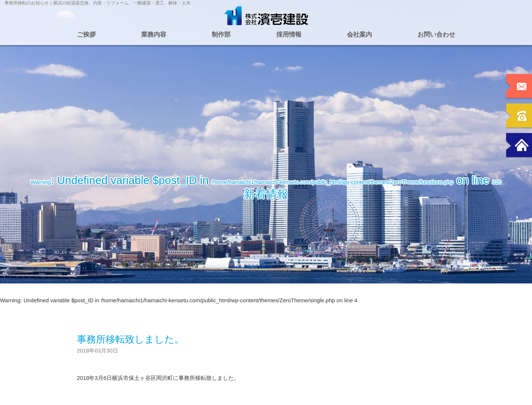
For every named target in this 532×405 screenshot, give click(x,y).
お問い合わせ (436, 35)
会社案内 (359, 35)
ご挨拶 (86, 35)
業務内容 (154, 35)
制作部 (221, 35)
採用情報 (289, 35)
